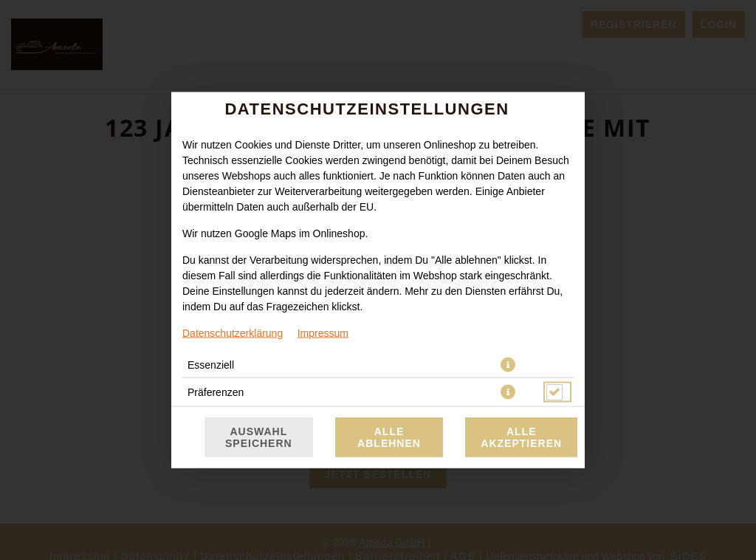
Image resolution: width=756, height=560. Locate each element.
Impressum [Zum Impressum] (323, 333)
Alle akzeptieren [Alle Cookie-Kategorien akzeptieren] (521, 437)
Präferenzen (216, 392)
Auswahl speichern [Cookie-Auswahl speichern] (259, 437)
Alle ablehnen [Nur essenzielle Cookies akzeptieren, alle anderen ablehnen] (389, 437)
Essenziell (211, 365)
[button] (508, 365)
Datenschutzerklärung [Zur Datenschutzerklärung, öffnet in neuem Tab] (233, 333)
